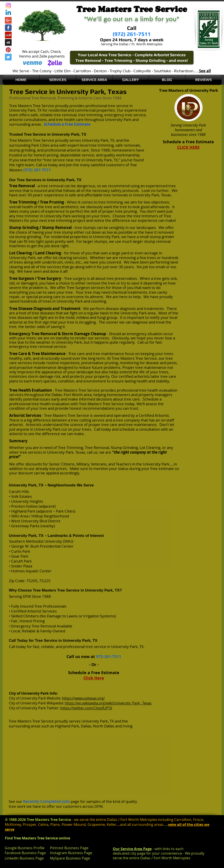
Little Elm (63, 71)
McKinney (13, 824)
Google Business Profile (25, 848)
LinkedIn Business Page (24, 858)
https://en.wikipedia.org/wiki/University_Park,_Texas (108, 703)
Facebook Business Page (25, 853)
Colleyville (142, 71)
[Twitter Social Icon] (8, 57)
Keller (112, 824)
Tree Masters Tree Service (32, 106)
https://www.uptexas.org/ (83, 698)
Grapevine (96, 824)
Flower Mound (74, 824)
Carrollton (82, 71)
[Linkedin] (8, 13)
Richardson (184, 71)
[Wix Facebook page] (8, 28)
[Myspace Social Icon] (8, 42)
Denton (100, 71)
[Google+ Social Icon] (8, 20)
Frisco (198, 820)
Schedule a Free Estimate (67, 124)
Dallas (86, 726)
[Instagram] (8, 6)
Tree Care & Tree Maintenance (37, 354)
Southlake (162, 71)
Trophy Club (120, 71)
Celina (43, 824)
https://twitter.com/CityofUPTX (86, 708)
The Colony (42, 71)
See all (205, 71)
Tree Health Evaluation (30, 390)
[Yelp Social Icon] (8, 35)
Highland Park (67, 726)
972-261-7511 (109, 657)
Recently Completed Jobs (46, 801)
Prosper (30, 824)
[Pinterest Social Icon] (8, 50)
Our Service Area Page (132, 849)
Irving (128, 726)
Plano (55, 824)
